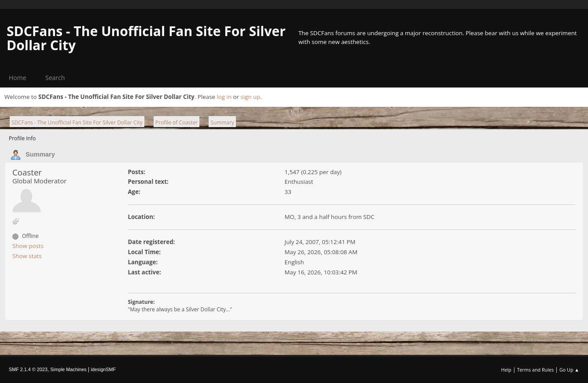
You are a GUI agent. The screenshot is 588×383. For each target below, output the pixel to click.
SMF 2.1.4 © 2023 (28, 369)
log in (224, 97)
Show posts (28, 246)
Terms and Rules (536, 370)
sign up (250, 97)
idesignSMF (103, 369)
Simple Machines (68, 369)
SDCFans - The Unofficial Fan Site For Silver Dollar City (146, 38)
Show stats (27, 256)
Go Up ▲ (569, 370)
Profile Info (22, 138)
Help (506, 370)
